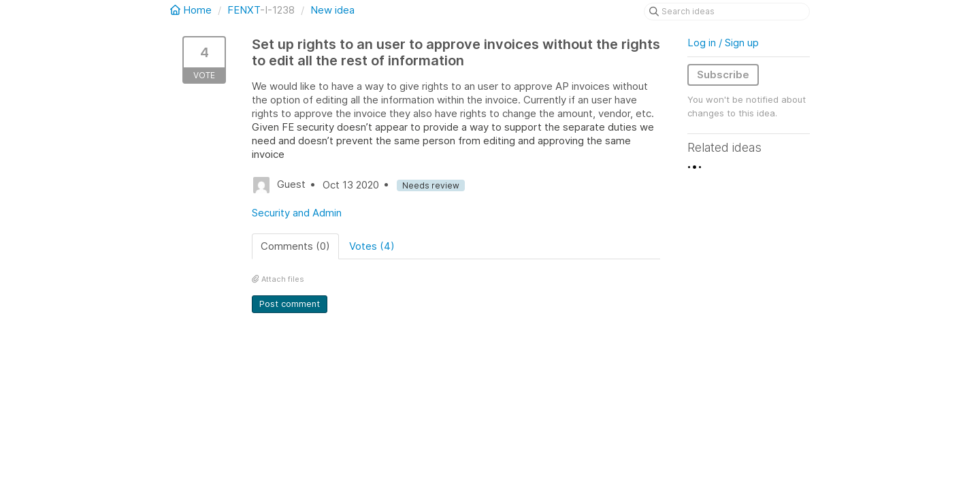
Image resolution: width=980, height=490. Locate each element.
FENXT (244, 10)
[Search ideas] (727, 12)
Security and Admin (297, 213)
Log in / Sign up (723, 43)
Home (192, 10)
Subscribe (723, 75)
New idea (332, 10)
